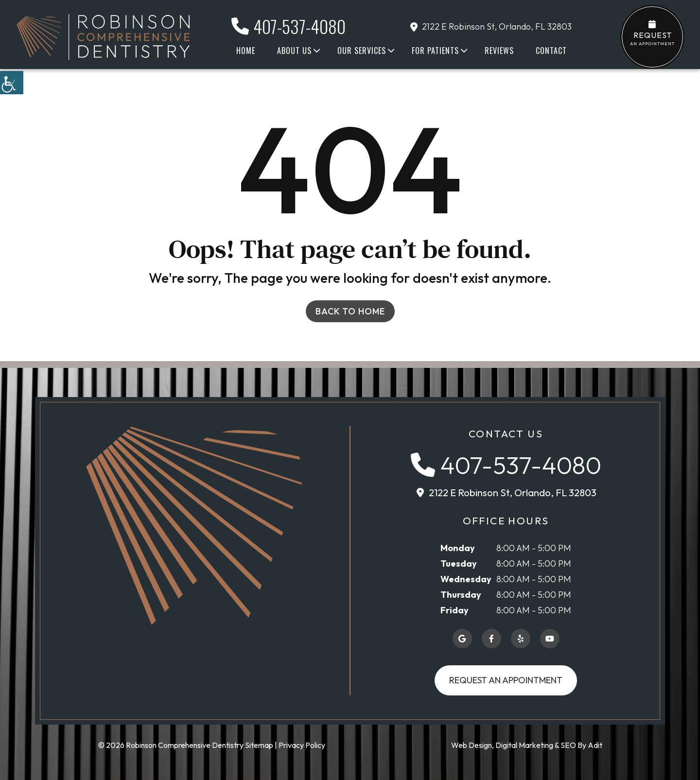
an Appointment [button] (652, 33)
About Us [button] (294, 51)
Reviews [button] (499, 51)
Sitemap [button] (259, 745)
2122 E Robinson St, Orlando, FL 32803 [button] (491, 26)
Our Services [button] (362, 51)
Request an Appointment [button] (506, 680)
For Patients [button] (435, 51)
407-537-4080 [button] (289, 26)
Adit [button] (595, 745)
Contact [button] (551, 51)
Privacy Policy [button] (302, 745)
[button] (12, 83)
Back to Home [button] (350, 311)
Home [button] (246, 51)
